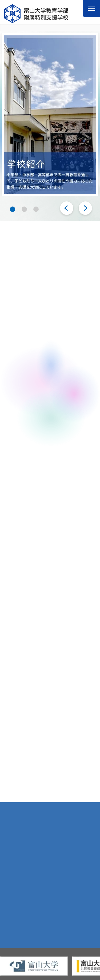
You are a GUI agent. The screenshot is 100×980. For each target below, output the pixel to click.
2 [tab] (24, 209)
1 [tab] (13, 209)
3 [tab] (36, 209)
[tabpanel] (50, 115)
